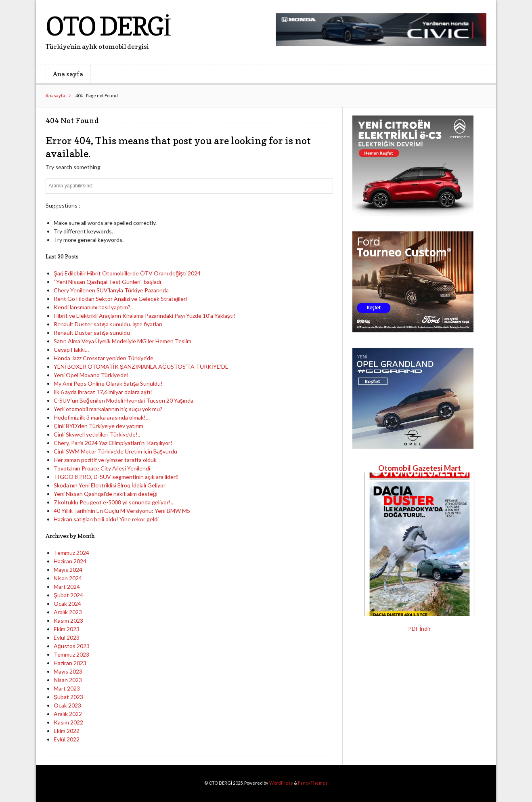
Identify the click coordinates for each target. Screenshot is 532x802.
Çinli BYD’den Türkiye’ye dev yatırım (98, 426)
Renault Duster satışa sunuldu (92, 333)
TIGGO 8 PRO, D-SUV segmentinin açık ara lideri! (116, 477)
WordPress (281, 783)
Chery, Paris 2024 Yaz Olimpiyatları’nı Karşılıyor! (113, 443)
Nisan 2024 (68, 578)
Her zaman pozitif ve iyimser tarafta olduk (105, 460)
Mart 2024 (67, 587)
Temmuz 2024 (71, 553)
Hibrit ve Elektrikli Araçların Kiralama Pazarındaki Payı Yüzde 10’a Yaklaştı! (145, 316)
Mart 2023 (67, 688)
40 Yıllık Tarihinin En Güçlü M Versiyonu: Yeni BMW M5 (122, 511)
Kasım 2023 (68, 620)
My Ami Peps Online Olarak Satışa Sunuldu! (108, 383)
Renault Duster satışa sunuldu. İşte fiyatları (108, 324)
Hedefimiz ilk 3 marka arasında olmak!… (102, 417)
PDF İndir (420, 629)
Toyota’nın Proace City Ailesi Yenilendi (102, 468)
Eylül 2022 (67, 739)
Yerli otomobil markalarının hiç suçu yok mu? (108, 409)
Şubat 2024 (68, 595)
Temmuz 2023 (71, 654)
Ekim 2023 (67, 629)
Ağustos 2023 (72, 646)
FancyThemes (313, 783)
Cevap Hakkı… (71, 350)
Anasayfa (55, 96)
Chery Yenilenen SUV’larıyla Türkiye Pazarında (111, 290)
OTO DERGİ (108, 26)
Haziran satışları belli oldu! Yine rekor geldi (106, 519)
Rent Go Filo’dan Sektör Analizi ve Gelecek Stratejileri (120, 299)
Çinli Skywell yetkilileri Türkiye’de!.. (97, 434)
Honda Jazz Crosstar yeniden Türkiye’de (104, 358)
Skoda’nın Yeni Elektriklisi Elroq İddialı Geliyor (110, 485)
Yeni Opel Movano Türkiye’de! (91, 375)
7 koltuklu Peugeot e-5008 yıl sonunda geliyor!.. (113, 502)
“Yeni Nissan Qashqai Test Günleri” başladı (107, 282)
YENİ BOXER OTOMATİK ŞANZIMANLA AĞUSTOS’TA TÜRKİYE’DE (141, 366)
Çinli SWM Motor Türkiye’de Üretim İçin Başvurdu (115, 451)
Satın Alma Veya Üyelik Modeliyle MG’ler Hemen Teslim (123, 341)
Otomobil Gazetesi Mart (420, 468)
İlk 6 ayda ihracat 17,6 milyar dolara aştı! (103, 392)
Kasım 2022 (68, 722)
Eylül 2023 (67, 637)
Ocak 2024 (67, 604)
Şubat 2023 (68, 697)
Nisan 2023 (68, 680)
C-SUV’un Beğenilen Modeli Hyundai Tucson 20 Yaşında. (124, 400)
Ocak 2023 (67, 705)
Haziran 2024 (70, 561)
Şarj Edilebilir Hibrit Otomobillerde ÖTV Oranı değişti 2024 (127, 273)
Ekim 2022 (67, 731)
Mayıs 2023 (68, 671)
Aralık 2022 (68, 714)
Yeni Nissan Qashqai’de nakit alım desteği (106, 494)
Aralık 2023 (68, 612)
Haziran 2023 (70, 663)
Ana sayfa (68, 74)
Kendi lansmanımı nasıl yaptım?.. (93, 307)
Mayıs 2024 (68, 570)
